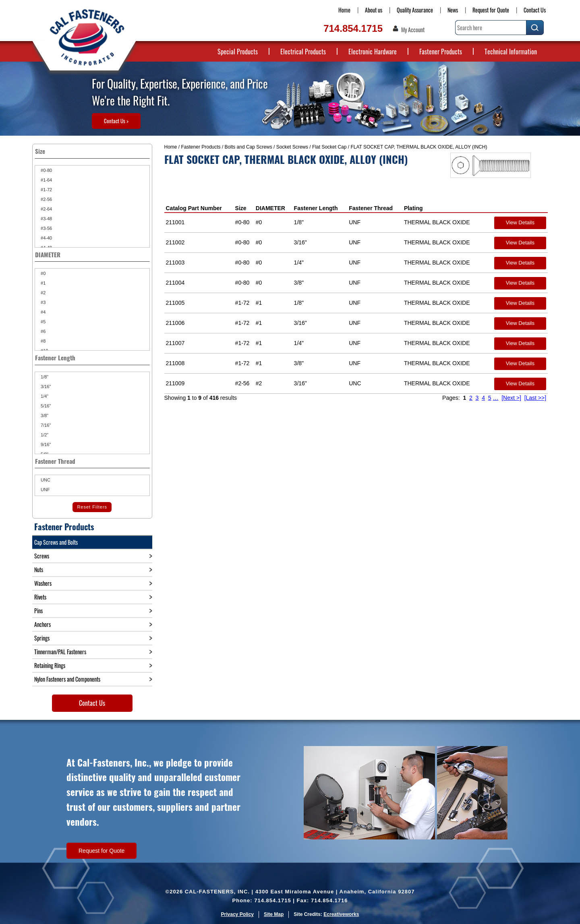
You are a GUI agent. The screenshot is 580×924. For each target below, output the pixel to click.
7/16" (45, 425)
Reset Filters (92, 507)
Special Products (238, 52)
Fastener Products (441, 52)
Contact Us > (116, 121)
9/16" (45, 444)
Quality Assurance (415, 10)
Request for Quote (491, 10)
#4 (42, 312)
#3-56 (46, 228)
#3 (42, 302)
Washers (43, 583)
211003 (175, 263)
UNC (45, 480)
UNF (45, 490)
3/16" (45, 387)
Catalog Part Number (194, 208)
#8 (42, 341)
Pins (38, 611)
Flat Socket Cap (329, 147)
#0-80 (46, 170)
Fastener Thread (371, 208)
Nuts (39, 569)
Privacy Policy (237, 914)
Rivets (40, 597)
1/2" (44, 435)
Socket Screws (292, 147)
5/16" (45, 406)
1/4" (44, 396)
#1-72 (46, 190)
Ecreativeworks (341, 914)
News (453, 10)
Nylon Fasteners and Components (67, 679)
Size (241, 208)
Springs (42, 638)
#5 (42, 322)
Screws (42, 556)
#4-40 (46, 238)
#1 (42, 283)
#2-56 (46, 199)
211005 (175, 303)
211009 (175, 383)
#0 (42, 273)
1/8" (44, 377)
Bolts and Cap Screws (249, 147)
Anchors (42, 624)
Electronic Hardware (373, 52)
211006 (175, 323)
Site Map (274, 914)
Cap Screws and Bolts (56, 542)
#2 (42, 293)
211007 (175, 343)
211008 (175, 363)
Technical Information (511, 52)
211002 (175, 242)
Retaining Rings (50, 665)
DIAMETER (270, 208)
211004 (175, 283)
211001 (175, 222)
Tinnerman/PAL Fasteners (60, 652)
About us (374, 10)
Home (344, 10)
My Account (413, 30)
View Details (520, 222)
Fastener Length (316, 208)
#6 (42, 331)
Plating (413, 208)
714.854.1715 (353, 28)
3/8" (44, 415)
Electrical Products (303, 52)
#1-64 (46, 180)
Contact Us (535, 10)
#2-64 (46, 209)
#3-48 (46, 219)
